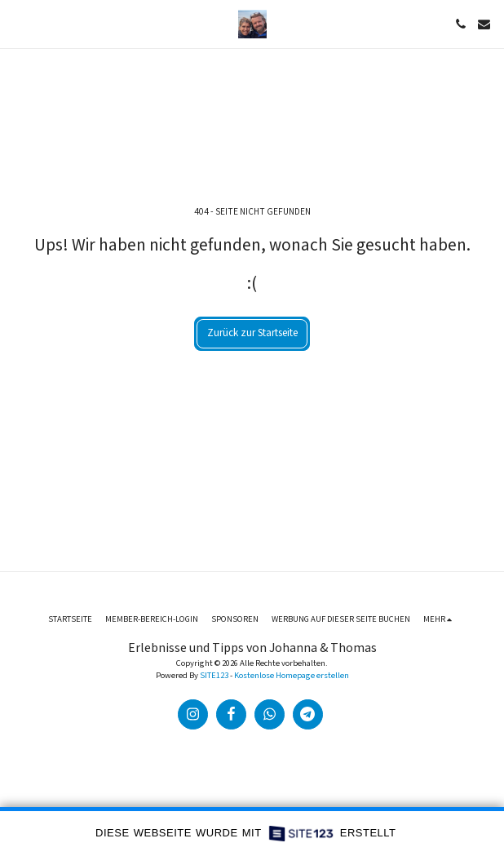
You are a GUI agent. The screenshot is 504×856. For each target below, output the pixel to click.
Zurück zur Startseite (252, 333)
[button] (18, 24)
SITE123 (214, 676)
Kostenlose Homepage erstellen (292, 676)
